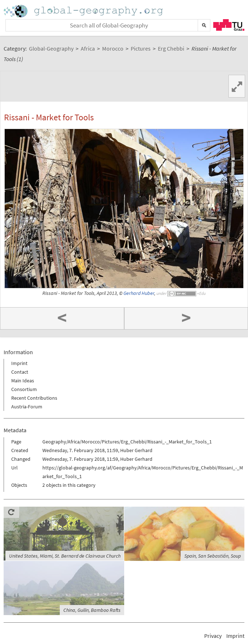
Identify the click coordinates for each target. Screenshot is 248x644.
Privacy (213, 636)
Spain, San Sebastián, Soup (213, 556)
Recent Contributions (34, 398)
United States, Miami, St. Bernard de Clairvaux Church (65, 556)
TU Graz (229, 25)
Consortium (24, 389)
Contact (20, 372)
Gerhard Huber (139, 293)
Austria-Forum (27, 407)
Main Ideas (23, 381)
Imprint (19, 363)
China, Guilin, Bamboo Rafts (92, 610)
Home (84, 11)
